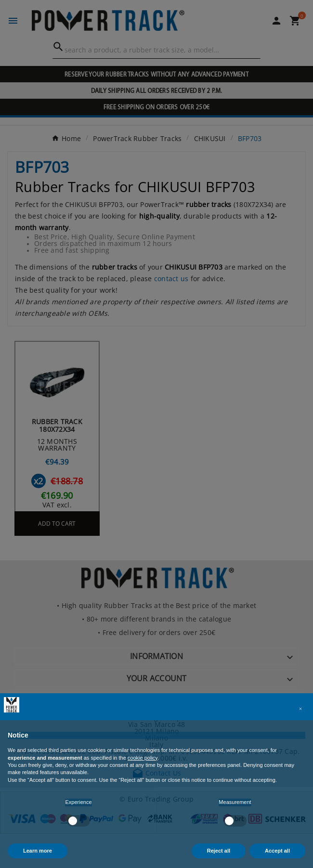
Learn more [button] (38, 851)
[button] (300, 709)
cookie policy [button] (143, 758)
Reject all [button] (219, 851)
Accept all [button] (277, 851)
